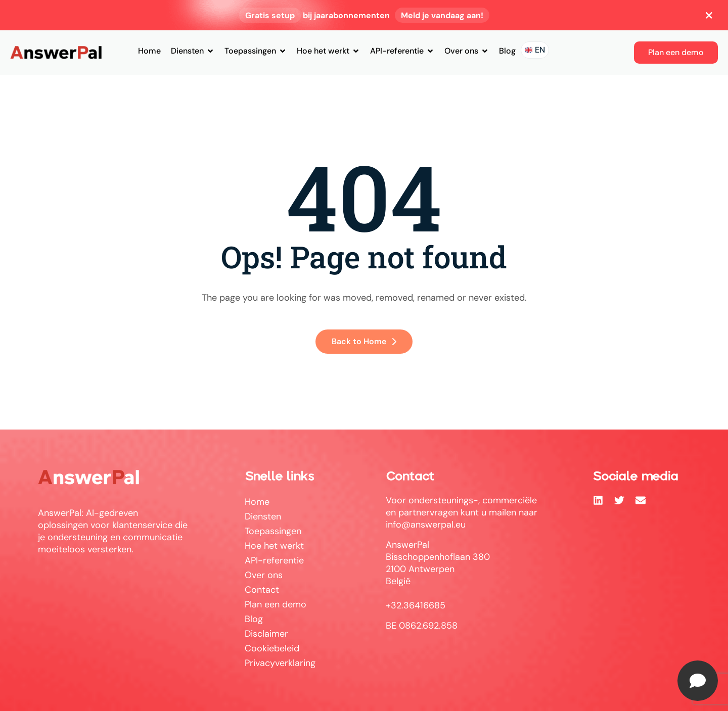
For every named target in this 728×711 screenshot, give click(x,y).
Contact (262, 590)
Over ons (467, 51)
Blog (507, 51)
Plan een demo (276, 604)
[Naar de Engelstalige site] (535, 50)
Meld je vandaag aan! (442, 15)
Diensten (193, 51)
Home (149, 51)
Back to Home (364, 341)
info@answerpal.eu (426, 525)
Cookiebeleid (272, 648)
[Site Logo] (56, 52)
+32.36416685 (416, 605)
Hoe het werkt (328, 51)
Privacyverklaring (280, 663)
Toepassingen (256, 51)
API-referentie (402, 51)
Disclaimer (266, 634)
